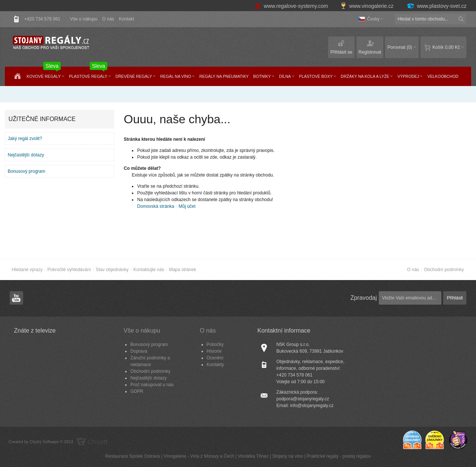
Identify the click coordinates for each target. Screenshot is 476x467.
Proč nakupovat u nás (152, 385)
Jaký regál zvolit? (25, 139)
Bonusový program (27, 171)
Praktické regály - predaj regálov (339, 456)
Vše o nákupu (84, 19)
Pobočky (215, 344)
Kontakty (215, 365)
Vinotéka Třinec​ (253, 456)
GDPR (137, 391)
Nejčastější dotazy (26, 155)
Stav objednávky (112, 270)
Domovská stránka (156, 206)
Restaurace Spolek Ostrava (132, 456)
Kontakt (126, 19)
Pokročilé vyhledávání (69, 270)
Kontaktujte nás (149, 270)
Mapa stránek (183, 270)
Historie (214, 351)
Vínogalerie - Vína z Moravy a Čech (199, 456)
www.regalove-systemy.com (292, 6)
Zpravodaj (364, 298)
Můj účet (187, 206)
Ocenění (215, 358)
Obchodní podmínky (444, 270)
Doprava (139, 351)
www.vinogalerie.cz (368, 6)
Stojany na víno (288, 456)
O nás (108, 19)
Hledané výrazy (27, 270)
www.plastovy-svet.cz (437, 6)
